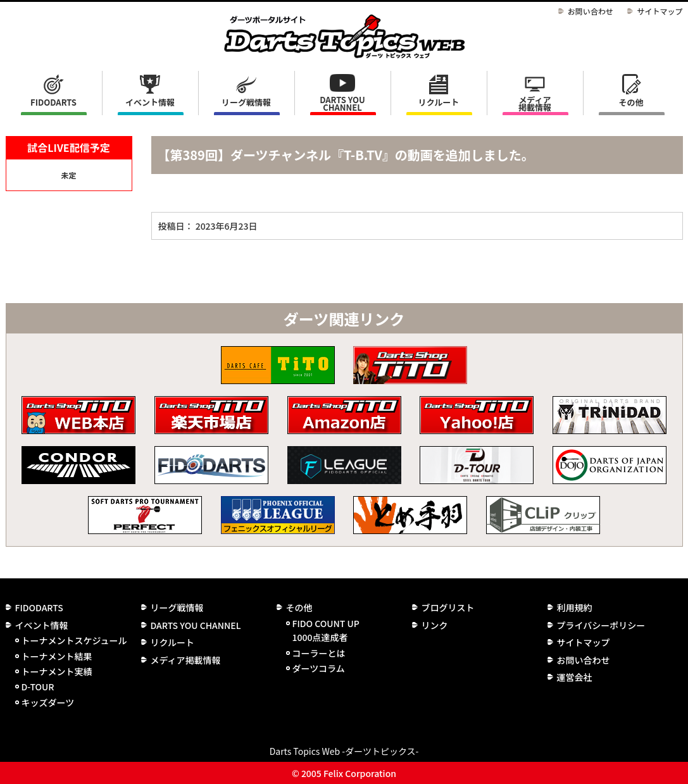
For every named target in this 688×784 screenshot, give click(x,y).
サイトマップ (660, 11)
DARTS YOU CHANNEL (342, 103)
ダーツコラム (319, 668)
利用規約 (575, 607)
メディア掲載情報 (535, 103)
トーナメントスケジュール (74, 640)
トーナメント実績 (57, 671)
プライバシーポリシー (601, 625)
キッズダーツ (48, 702)
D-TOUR (38, 687)
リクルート (439, 102)
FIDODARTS (53, 102)
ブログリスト (448, 607)
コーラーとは (319, 653)
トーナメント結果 (57, 656)
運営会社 (575, 677)
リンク (435, 625)
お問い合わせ (591, 11)
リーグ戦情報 (177, 607)
